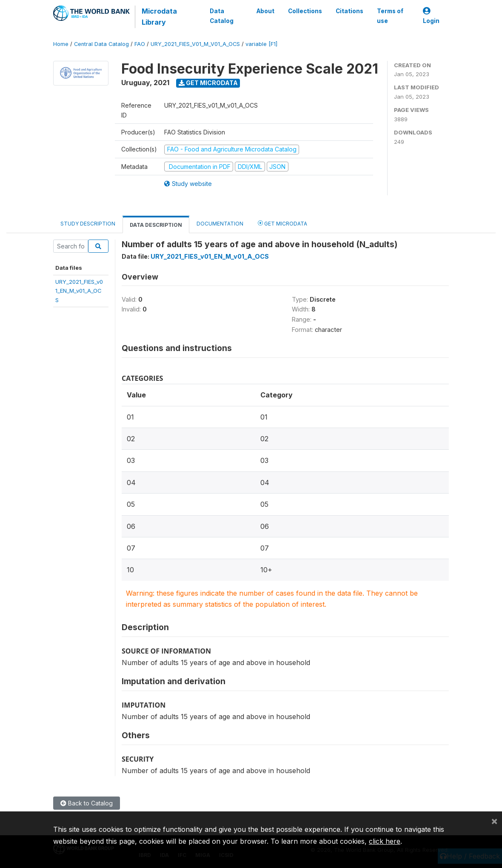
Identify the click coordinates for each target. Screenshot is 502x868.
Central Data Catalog (101, 44)
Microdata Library (159, 17)
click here (385, 841)
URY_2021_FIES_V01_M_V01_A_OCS (195, 44)
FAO (140, 44)
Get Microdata (208, 83)
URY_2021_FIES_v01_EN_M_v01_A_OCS (79, 291)
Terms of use (390, 16)
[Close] (494, 821)
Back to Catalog (87, 803)
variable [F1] (261, 44)
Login (431, 16)
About (265, 11)
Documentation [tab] (220, 224)
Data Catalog (222, 16)
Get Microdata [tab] (282, 223)
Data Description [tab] (156, 225)
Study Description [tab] (88, 224)
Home (61, 44)
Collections (305, 11)
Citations (349, 11)
